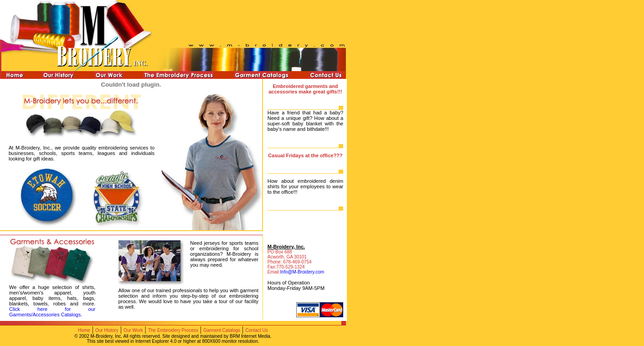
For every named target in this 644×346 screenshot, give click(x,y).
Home (84, 330)
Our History (107, 330)
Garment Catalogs (222, 330)
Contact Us (256, 330)
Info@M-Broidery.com (302, 272)
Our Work (133, 330)
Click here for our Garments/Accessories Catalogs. (52, 312)
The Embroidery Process (173, 330)
